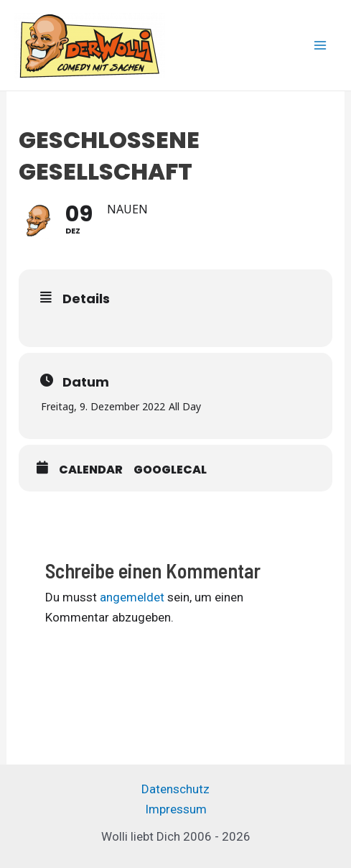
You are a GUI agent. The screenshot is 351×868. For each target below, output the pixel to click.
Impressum (176, 809)
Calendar (91, 470)
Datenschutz (175, 789)
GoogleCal (170, 470)
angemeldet (132, 597)
